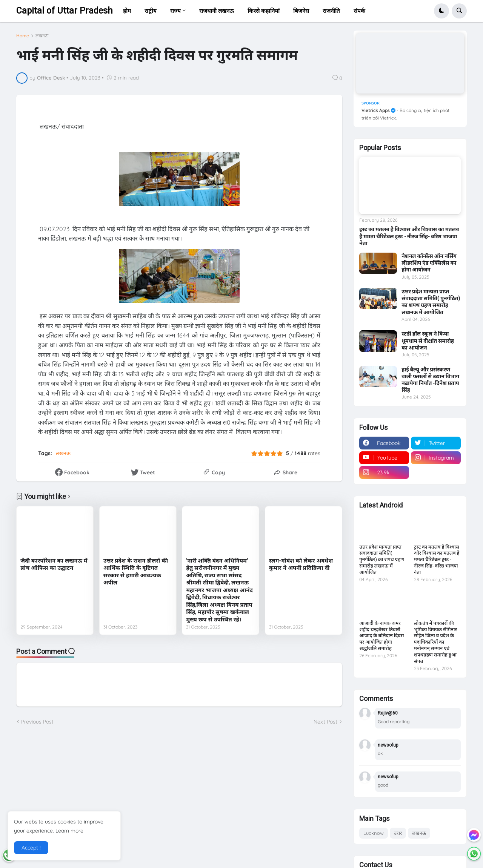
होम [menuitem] (127, 11)
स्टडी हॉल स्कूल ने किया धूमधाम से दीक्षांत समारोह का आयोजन (428, 340)
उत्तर (398, 833)
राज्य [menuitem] (175, 11)
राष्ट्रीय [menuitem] (151, 11)
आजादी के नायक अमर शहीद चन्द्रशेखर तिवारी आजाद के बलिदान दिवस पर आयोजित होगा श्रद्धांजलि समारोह (381, 636)
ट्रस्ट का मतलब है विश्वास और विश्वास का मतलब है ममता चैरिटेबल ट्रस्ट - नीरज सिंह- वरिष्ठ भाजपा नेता (409, 236)
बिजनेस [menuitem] (301, 11)
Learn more (69, 831)
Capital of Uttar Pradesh (65, 11)
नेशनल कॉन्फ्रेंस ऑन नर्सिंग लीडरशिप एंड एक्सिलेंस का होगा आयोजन (429, 263)
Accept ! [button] (31, 848)
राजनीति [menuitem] (331, 11)
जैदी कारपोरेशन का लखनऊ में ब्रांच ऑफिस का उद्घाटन (54, 564)
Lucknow (374, 833)
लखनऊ (42, 36)
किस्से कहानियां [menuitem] (264, 11)
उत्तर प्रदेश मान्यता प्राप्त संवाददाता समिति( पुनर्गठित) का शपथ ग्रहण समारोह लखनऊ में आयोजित (431, 302)
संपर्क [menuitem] (359, 11)
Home (23, 36)
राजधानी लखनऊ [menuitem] (217, 11)
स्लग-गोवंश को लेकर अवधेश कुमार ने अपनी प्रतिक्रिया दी (301, 564)
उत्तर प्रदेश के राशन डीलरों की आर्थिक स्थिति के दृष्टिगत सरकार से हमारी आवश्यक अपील (136, 572)
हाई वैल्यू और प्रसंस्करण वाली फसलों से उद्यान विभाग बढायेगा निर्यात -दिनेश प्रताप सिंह (430, 380)
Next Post (325, 722)
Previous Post (37, 722)
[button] (441, 11)
